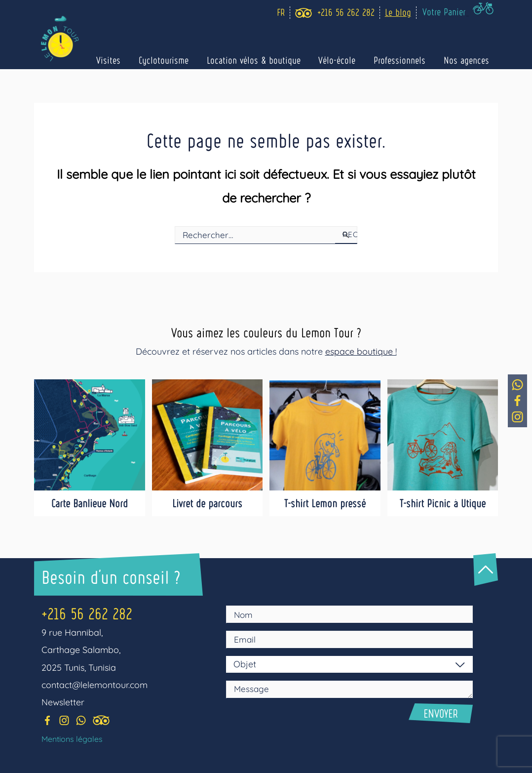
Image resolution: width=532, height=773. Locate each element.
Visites (127, 60)
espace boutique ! (361, 351)
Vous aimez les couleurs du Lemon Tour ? (266, 331)
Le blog (400, 12)
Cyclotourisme (178, 60)
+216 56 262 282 (87, 613)
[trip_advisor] (306, 13)
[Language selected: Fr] (280, 13)
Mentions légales (72, 739)
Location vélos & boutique (265, 60)
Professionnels (404, 60)
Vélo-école (345, 60)
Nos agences (468, 60)
